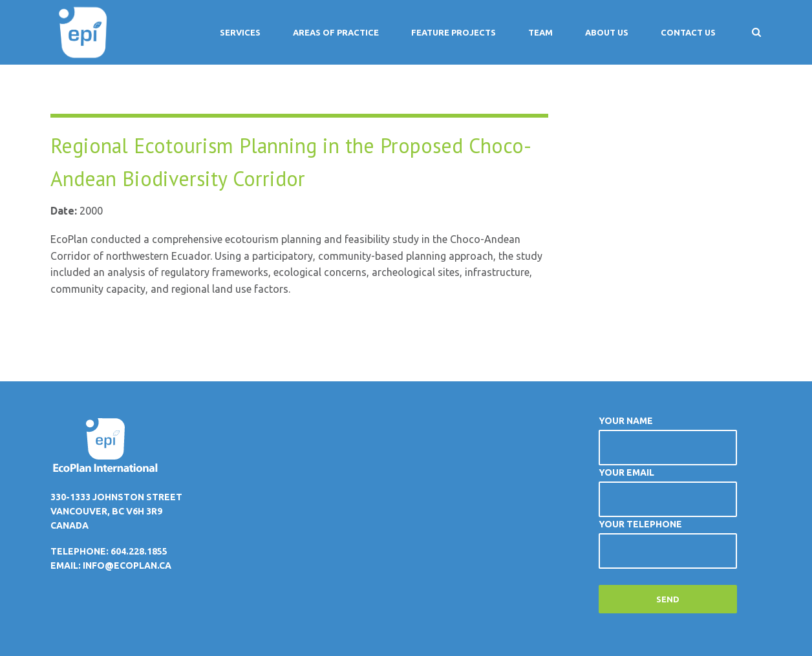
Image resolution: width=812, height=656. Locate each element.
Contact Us (688, 32)
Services (240, 32)
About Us (607, 32)
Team (540, 32)
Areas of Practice (336, 32)
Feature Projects (454, 32)
